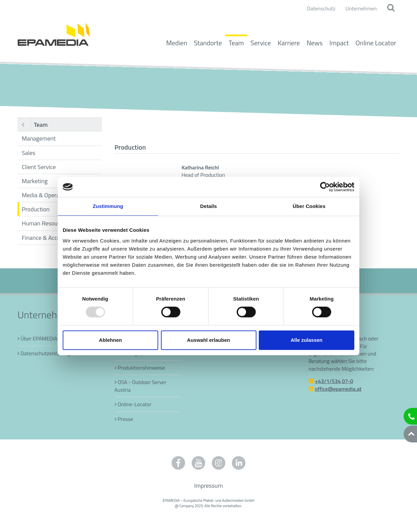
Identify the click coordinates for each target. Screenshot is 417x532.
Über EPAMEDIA (39, 338)
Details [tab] (208, 206)
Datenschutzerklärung (46, 353)
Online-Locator (135, 404)
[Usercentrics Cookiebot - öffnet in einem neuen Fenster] (325, 187)
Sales (28, 153)
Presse (125, 419)
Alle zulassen (307, 340)
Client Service (39, 167)
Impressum (208, 486)
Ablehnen (110, 340)
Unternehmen (361, 8)
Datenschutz (321, 8)
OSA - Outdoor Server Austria (141, 386)
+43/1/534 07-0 (334, 381)
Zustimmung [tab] (108, 206)
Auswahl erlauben (208, 340)
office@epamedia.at (338, 389)
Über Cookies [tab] (309, 206)
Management (39, 138)
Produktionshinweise (141, 368)
